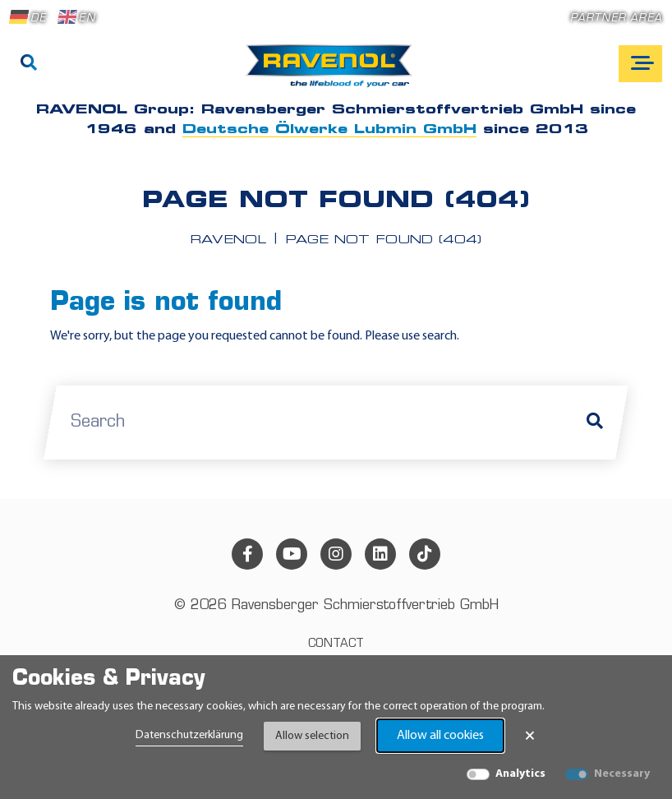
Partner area (616, 18)
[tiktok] (425, 554)
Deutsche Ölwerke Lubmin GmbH (329, 130)
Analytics (520, 774)
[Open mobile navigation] (640, 64)
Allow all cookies (440, 736)
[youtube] (292, 554)
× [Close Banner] (530, 736)
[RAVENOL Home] (333, 72)
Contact (336, 644)
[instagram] (336, 554)
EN (76, 17)
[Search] (29, 64)
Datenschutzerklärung (189, 735)
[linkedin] (380, 554)
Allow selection (312, 736)
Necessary (622, 774)
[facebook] (247, 554)
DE (28, 17)
